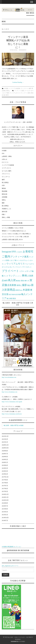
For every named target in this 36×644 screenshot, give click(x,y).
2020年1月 (5, 462)
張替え (8, 91)
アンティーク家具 (19, 91)
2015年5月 (5, 512)
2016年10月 (5, 500)
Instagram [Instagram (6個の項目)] (7, 252)
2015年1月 (5, 515)
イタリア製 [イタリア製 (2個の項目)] (13, 260)
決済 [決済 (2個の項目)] (10, 294)
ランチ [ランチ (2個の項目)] (6, 276)
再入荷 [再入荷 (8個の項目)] (12, 280)
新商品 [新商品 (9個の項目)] (11, 290)
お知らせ (5, 159)
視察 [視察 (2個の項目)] (19, 294)
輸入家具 (6, 95)
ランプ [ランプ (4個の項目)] (12, 276)
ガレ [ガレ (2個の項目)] (11, 267)
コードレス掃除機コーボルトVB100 (12, 228)
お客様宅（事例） (7, 156)
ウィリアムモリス (15, 93)
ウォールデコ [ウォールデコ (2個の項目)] (30, 264)
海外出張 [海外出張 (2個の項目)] (15, 294)
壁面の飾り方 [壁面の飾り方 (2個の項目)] (25, 281)
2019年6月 (5, 465)
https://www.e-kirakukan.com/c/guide (12, 402)
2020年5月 (5, 460)
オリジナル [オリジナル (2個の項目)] (5, 267)
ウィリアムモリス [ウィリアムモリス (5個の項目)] (16, 264)
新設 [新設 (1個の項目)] (21, 290)
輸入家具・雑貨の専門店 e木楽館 (14, 425)
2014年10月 (5, 518)
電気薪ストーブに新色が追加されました (14, 231)
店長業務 (5, 197)
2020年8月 (5, 451)
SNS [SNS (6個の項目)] (14, 252)
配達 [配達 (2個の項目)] (14, 298)
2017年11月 (5, 477)
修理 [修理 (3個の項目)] (6, 281)
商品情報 (5, 191)
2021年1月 (5, 442)
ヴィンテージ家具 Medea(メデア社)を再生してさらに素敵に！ (18, 42)
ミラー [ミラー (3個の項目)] (22, 271)
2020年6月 (5, 457)
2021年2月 (5, 439)
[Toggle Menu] (32, 2)
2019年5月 (5, 468)
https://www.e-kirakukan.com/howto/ (12, 414)
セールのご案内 (7, 171)
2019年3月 (5, 471)
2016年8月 (5, 503)
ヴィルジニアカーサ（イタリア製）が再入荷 (15, 237)
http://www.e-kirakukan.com (10, 392)
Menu (4, 21)
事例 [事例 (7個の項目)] (24, 276)
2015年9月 (5, 509)
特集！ (4, 214)
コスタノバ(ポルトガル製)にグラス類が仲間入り (16, 234)
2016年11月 (5, 497)
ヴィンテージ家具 (25, 93)
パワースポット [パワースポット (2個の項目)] (27, 267)
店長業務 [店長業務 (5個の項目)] (12, 285)
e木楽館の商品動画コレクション (12, 547)
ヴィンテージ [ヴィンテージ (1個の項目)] (18, 276)
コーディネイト (7, 168)
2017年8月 (5, 483)
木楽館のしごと (7, 209)
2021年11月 (5, 436)
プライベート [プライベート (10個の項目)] (10, 271)
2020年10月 (5, 448)
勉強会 (4, 188)
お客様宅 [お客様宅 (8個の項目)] (28, 252)
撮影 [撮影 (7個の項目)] (24, 285)
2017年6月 (5, 489)
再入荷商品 (5, 183)
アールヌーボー (29, 91)
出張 (3, 185)
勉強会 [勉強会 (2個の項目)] (18, 281)
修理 (30, 88)
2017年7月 (5, 486)
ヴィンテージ (24, 88)
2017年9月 (5, 480)
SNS (3, 153)
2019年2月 (5, 474)
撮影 (3, 203)
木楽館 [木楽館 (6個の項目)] (26, 290)
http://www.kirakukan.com (9, 377)
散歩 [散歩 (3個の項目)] (29, 285)
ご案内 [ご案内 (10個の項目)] (6, 256)
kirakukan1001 (23, 50)
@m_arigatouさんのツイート (10, 566)
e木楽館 (6, 88)
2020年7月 (5, 454)
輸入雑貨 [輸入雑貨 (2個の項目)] (10, 298)
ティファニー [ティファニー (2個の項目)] (17, 267)
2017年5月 (5, 491)
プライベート (6, 174)
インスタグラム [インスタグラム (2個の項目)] (22, 260)
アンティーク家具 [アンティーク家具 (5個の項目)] (20, 257)
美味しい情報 (6, 217)
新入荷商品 (5, 206)
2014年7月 (5, 521)
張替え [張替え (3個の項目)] (19, 285)
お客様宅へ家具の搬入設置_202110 (12, 240)
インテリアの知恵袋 (14, 88)
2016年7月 (5, 506)
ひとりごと (5, 162)
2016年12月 (5, 494)
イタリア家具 (6, 93)
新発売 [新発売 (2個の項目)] (18, 290)
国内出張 (5, 194)
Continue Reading (18, 82)
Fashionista (14, 641)
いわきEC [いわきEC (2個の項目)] (19, 252)
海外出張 (5, 212)
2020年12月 (5, 445)
